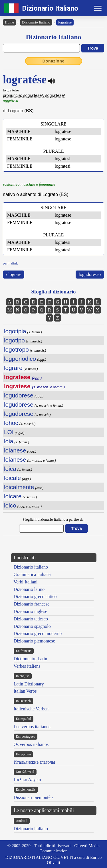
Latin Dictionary (29, 684)
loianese (15, 450)
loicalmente (19, 487)
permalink (10, 263)
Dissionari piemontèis (34, 797)
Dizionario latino (29, 589)
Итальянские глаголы (34, 762)
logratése (65, 22)
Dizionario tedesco (31, 619)
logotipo (14, 340)
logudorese (19, 395)
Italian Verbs (25, 691)
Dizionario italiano (31, 567)
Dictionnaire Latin (31, 659)
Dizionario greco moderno (38, 633)
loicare (13, 496)
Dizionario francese (32, 604)
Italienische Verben (31, 709)
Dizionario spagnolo (32, 626)
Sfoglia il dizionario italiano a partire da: (53, 519)
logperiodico (20, 359)
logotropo (16, 349)
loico (10, 505)
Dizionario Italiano (50, 8)
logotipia (15, 331)
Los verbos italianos (32, 727)
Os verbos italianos (31, 744)
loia (9, 441)
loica (10, 469)
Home (9, 22)
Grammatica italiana (32, 574)
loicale (12, 478)
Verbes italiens (27, 666)
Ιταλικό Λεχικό (27, 780)
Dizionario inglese (31, 611)
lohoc (11, 423)
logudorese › (90, 274)
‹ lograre (14, 274)
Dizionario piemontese (34, 641)
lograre (13, 368)
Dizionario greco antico (35, 596)
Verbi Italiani (26, 582)
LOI (9, 432)
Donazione (54, 61)
